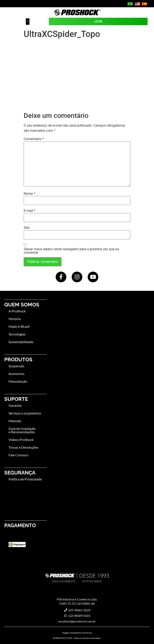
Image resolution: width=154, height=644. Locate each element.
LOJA (98, 21)
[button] (28, 22)
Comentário (34, 139)
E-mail (30, 211)
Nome (29, 194)
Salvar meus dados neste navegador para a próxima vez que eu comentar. (71, 251)
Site (27, 228)
